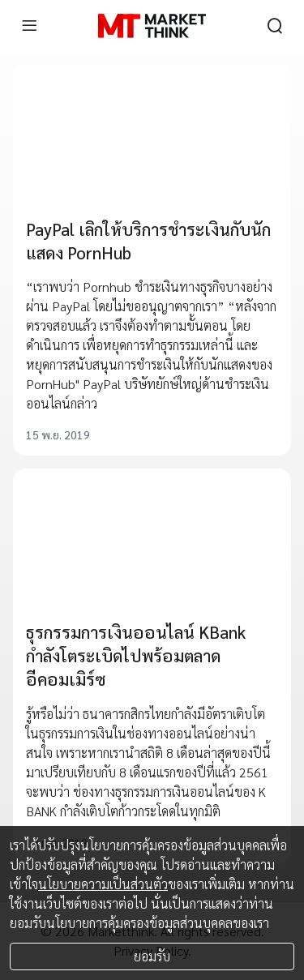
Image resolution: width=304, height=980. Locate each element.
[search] (275, 26)
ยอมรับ (152, 956)
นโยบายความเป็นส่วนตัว (103, 884)
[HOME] (152, 26)
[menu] (29, 26)
